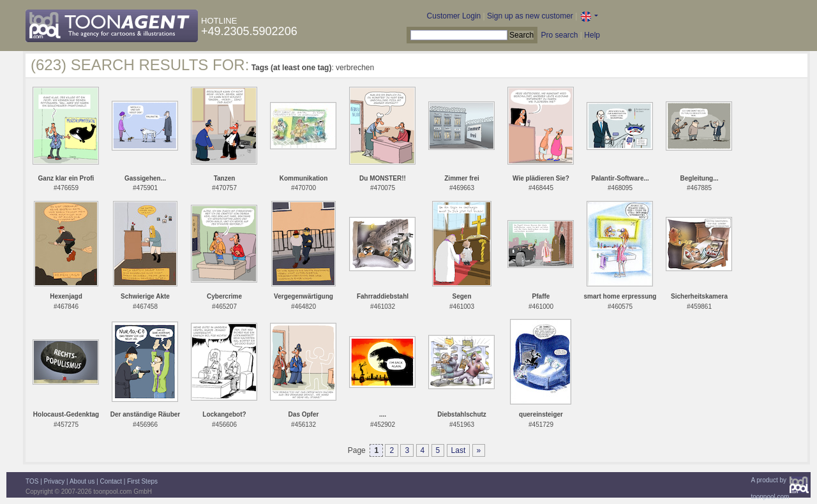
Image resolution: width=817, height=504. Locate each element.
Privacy (55, 481)
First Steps (142, 481)
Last (459, 450)
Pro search (559, 35)
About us (82, 481)
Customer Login (454, 16)
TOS (32, 481)
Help (592, 35)
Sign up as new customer (530, 16)
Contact (111, 481)
